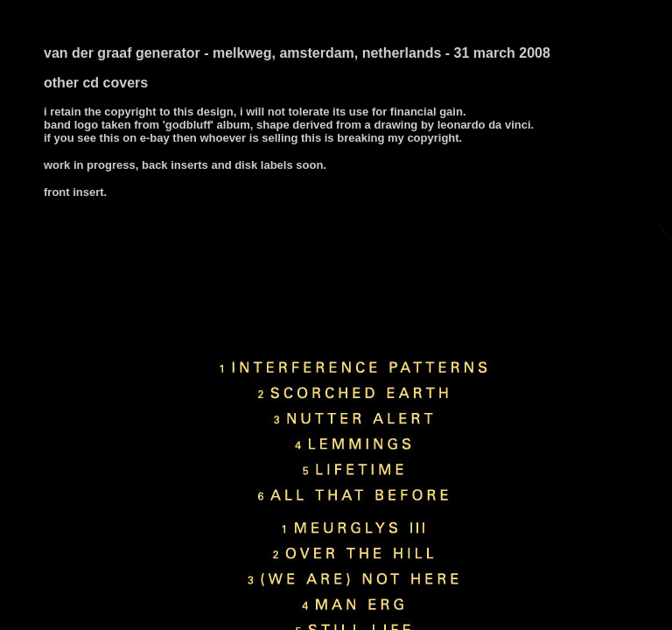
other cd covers (96, 83)
